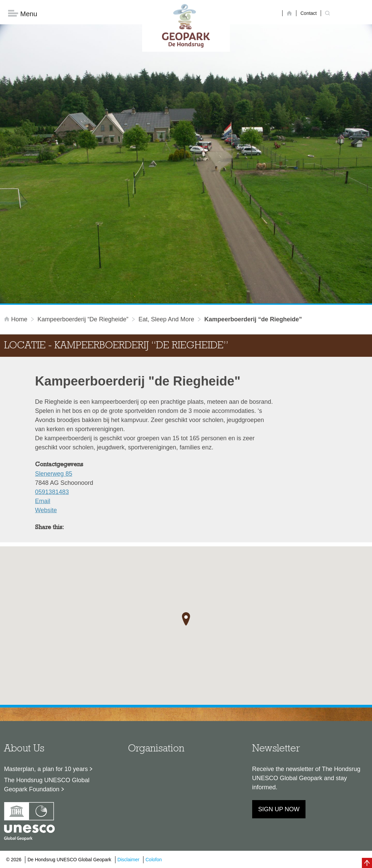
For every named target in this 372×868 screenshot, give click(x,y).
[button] (186, 619)
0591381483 (52, 492)
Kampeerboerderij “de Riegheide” (83, 320)
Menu (23, 14)
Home (17, 320)
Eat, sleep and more (166, 320)
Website (46, 511)
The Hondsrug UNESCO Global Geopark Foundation (47, 785)
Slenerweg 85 (54, 474)
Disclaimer (128, 860)
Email (43, 501)
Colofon (154, 860)
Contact (309, 13)
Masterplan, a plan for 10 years (46, 769)
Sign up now (279, 810)
